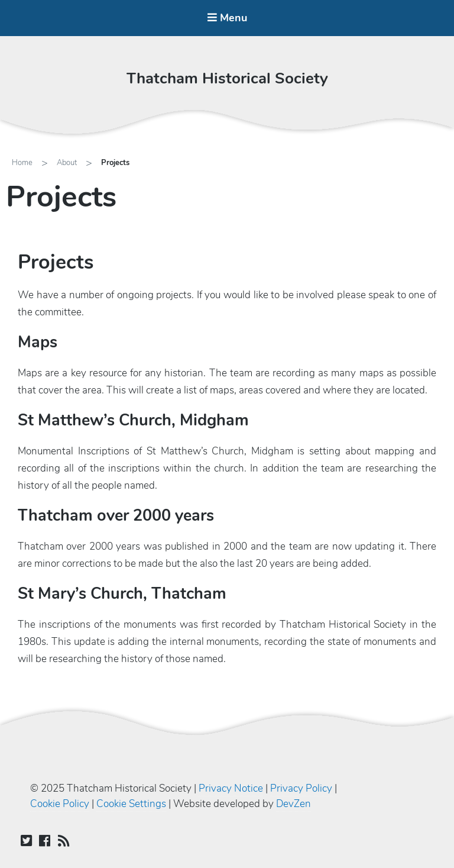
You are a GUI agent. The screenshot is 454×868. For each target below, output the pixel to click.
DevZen (294, 804)
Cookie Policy (60, 804)
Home (22, 163)
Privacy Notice (231, 788)
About (67, 163)
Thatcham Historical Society (227, 78)
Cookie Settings (131, 804)
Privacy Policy (301, 788)
